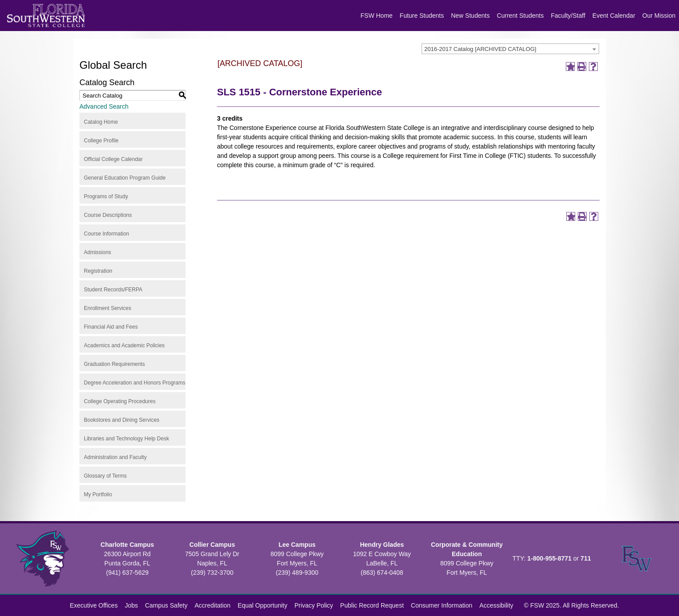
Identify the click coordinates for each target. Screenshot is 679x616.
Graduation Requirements (114, 364)
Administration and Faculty (115, 457)
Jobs (131, 605)
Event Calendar (614, 16)
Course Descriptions (108, 215)
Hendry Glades (382, 545)
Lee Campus (297, 545)
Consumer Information (442, 605)
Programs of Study (106, 196)
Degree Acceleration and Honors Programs (135, 383)
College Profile (101, 141)
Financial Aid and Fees (111, 327)
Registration (98, 271)
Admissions (97, 252)
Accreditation (212, 605)
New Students (470, 16)
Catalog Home (101, 122)
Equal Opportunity (262, 605)
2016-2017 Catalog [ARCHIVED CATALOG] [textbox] (480, 49)
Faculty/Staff (568, 16)
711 (586, 558)
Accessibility (496, 605)
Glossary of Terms (105, 476)
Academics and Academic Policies (124, 345)
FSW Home (376, 16)
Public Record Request (372, 605)
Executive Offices (94, 605)
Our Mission (659, 16)
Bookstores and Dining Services (122, 420)
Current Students (520, 16)
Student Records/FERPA (113, 290)
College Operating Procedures (120, 401)
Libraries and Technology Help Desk (126, 439)
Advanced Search (104, 106)
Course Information (107, 234)
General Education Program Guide (125, 178)
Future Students (422, 16)
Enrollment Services (108, 308)
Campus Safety (166, 605)
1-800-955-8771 (549, 558)
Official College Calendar (113, 159)
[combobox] (510, 49)
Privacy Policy (314, 605)
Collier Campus (212, 545)
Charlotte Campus (128, 545)
